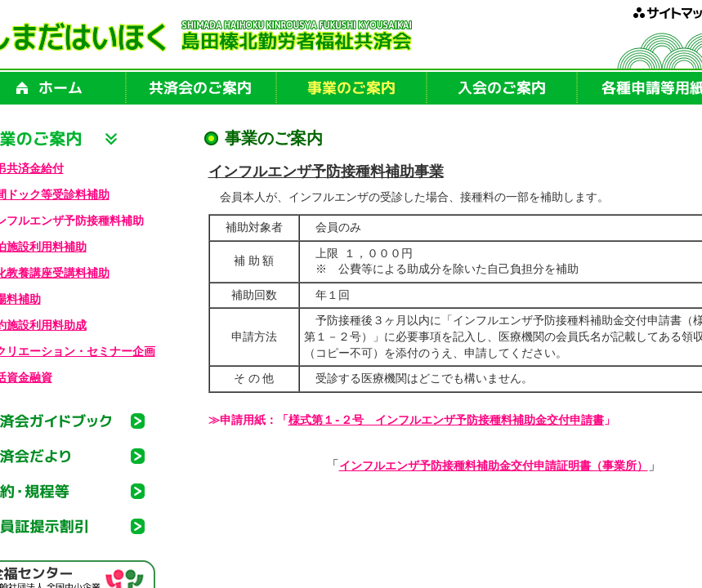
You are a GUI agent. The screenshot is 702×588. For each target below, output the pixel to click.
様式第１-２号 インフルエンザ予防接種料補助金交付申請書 (446, 422)
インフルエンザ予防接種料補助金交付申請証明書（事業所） (494, 468)
